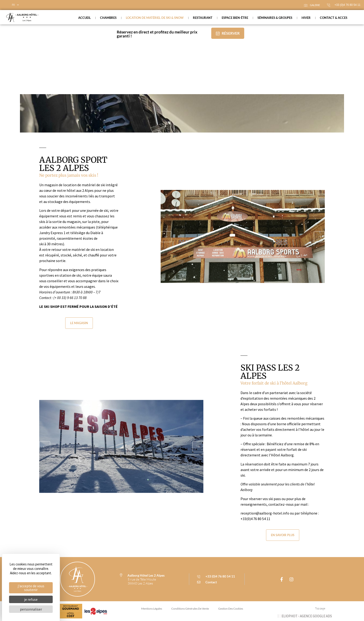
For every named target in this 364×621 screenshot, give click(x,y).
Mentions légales (152, 609)
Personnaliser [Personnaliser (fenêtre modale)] (31, 609)
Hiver (306, 18)
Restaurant (203, 18)
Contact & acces (334, 18)
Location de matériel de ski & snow (155, 18)
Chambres (108, 18)
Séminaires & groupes (275, 18)
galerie (312, 5)
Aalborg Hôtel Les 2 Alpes (146, 575)
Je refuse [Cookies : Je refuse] (31, 599)
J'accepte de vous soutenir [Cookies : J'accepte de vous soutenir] (31, 588)
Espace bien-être (235, 18)
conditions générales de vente (190, 609)
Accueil (84, 18)
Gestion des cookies (231, 609)
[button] (167, 236)
